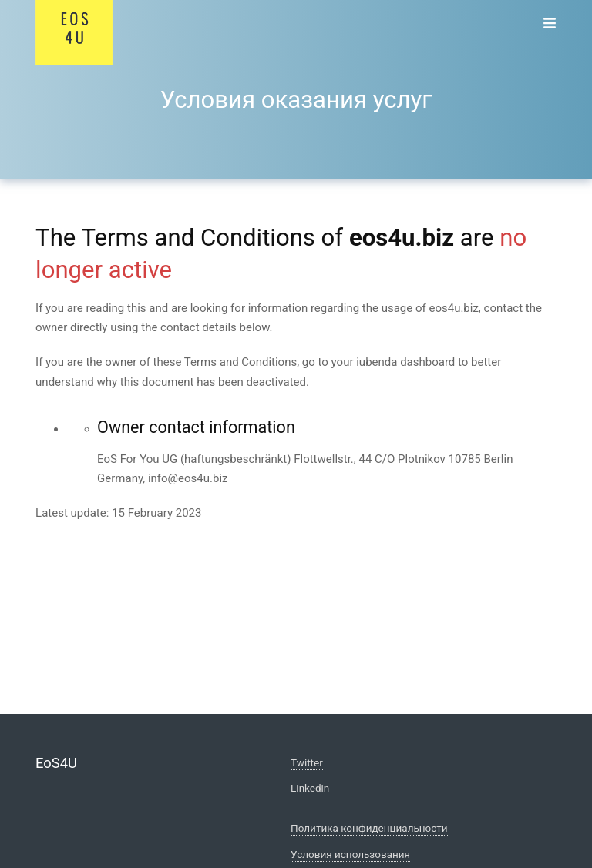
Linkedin (310, 788)
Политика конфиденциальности (369, 828)
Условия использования (350, 854)
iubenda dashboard (405, 362)
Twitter (307, 762)
